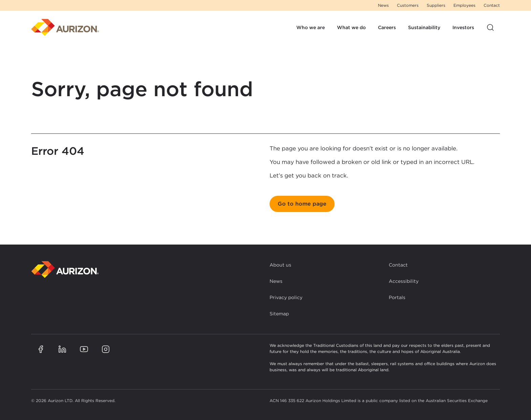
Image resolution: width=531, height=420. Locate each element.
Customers (408, 5)
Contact (492, 5)
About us (280, 265)
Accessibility (404, 281)
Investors (463, 27)
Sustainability (424, 27)
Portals (397, 297)
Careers (387, 27)
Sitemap (279, 314)
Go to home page (302, 204)
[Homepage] (65, 27)
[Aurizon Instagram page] (106, 349)
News (383, 5)
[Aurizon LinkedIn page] (62, 349)
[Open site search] (490, 27)
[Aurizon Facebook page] (41, 349)
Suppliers (436, 5)
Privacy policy (286, 297)
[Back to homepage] (65, 269)
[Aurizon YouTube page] (84, 349)
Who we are (311, 27)
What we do (351, 27)
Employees (464, 5)
